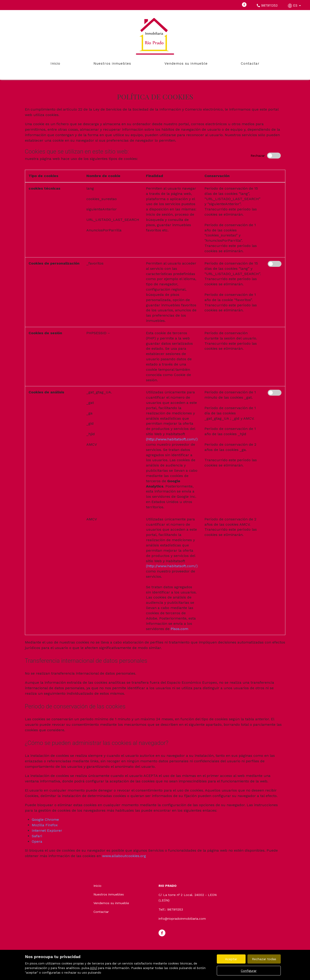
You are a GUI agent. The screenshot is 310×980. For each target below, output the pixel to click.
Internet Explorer (47, 830)
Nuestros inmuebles (112, 64)
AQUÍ (94, 968)
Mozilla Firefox (45, 825)
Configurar (249, 971)
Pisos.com (179, 629)
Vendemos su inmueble (186, 64)
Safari (37, 836)
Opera (37, 841)
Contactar (250, 64)
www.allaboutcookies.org (124, 856)
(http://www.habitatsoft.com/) (172, 439)
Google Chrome (45, 820)
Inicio (55, 64)
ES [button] (295, 5)
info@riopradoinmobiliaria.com (182, 919)
